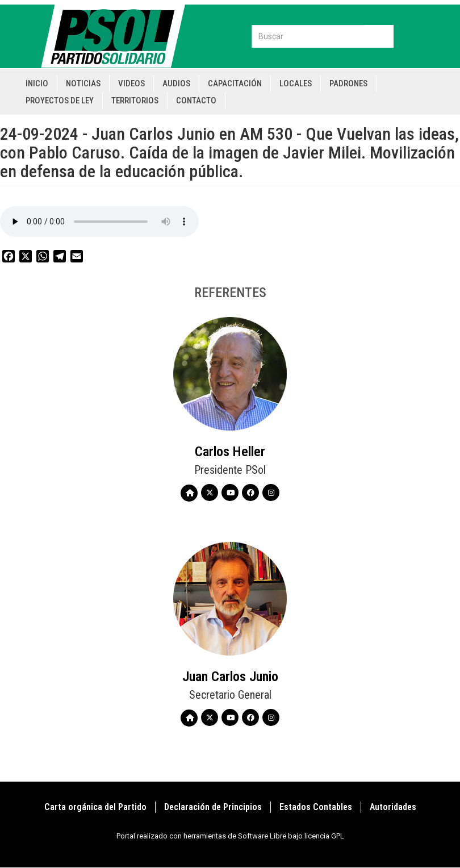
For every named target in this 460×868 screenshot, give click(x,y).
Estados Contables (316, 807)
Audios (176, 84)
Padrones (348, 84)
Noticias (83, 84)
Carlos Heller (230, 452)
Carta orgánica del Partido (95, 807)
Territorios (135, 101)
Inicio (37, 84)
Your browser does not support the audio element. (99, 222)
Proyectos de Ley (60, 101)
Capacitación (235, 84)
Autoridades (393, 807)
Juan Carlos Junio (230, 677)
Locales (296, 84)
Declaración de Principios (213, 807)
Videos (131, 84)
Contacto (196, 101)
